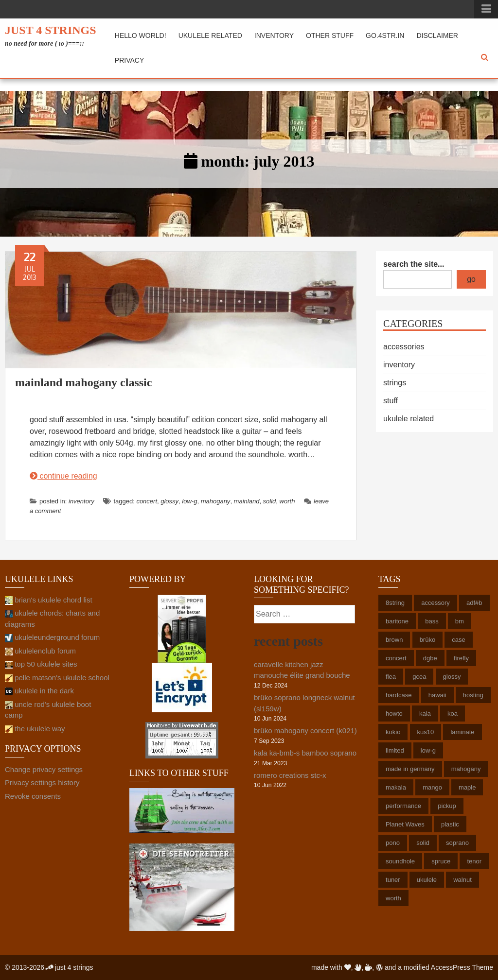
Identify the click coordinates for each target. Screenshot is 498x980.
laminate (462, 732)
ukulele (427, 880)
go (471, 279)
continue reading (63, 476)
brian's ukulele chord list (49, 600)
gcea (419, 677)
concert (147, 501)
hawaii (437, 695)
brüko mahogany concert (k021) (305, 731)
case (458, 640)
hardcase (399, 695)
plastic (450, 824)
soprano (457, 843)
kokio (393, 732)
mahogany (216, 501)
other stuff (330, 35)
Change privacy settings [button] (44, 769)
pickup (447, 806)
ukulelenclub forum (40, 651)
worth (287, 501)
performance (403, 806)
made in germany (410, 769)
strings (395, 383)
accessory (436, 603)
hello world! (141, 35)
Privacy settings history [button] (42, 782)
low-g (189, 501)
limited (395, 750)
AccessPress (451, 967)
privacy (129, 60)
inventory (274, 35)
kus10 (426, 732)
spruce (441, 861)
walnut (462, 880)
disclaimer (437, 35)
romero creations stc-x (290, 775)
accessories (404, 347)
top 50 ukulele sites (41, 664)
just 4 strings (51, 30)
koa (453, 714)
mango (432, 787)
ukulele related (210, 35)
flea (391, 677)
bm (460, 621)
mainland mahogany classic (83, 382)
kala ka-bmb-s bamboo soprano (305, 753)
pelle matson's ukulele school (57, 678)
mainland (247, 501)
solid (270, 501)
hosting (473, 695)
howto (394, 714)
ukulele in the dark (39, 691)
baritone (397, 621)
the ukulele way (35, 729)
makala (396, 787)
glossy (169, 501)
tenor (474, 861)
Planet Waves (405, 824)
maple (467, 787)
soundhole (400, 861)
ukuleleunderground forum (52, 637)
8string (395, 603)
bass (432, 621)
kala (425, 714)
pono (393, 843)
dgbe (430, 658)
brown (394, 640)
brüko (428, 640)
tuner (393, 880)
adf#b (474, 603)
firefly (461, 658)
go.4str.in (385, 35)
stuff (391, 401)
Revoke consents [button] (33, 796)
